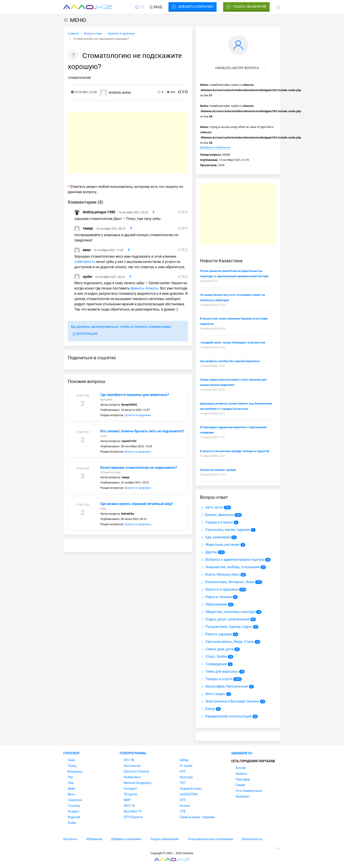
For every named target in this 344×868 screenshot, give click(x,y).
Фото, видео (213, 694)
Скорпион (75, 800)
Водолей (74, 817)
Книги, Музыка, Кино (220, 574)
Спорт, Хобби (213, 657)
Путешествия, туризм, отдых (226, 627)
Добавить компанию (193, 7)
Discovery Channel (136, 771)
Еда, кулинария (215, 537)
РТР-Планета (133, 817)
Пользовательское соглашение (210, 839)
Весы (72, 794)
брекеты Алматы (144, 288)
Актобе (241, 768)
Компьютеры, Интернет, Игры (227, 582)
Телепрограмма (133, 753)
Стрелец (74, 806)
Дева (72, 789)
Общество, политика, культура (228, 612)
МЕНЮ (75, 20)
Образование (214, 604)
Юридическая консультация (226, 716)
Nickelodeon (132, 777)
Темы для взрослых (219, 671)
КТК (183, 771)
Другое (209, 552)
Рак (70, 777)
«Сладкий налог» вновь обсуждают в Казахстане (233, 342)
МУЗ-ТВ (129, 806)
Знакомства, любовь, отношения (230, 567)
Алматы (241, 774)
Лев (71, 783)
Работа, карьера (216, 634)
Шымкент (243, 796)
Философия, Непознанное (224, 686)
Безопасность (252, 839)
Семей (240, 785)
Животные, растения (220, 545)
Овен (71, 760)
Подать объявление (246, 7)
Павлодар (243, 779)
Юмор (208, 709)
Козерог (74, 811)
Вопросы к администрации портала (232, 560)
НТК (183, 800)
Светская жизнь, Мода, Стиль (227, 642)
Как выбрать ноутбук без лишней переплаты (230, 361)
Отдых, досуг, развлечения (225, 619)
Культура (186, 777)
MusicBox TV (133, 811)
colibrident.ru (85, 262)
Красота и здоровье (138, 415)
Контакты (70, 839)
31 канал (186, 766)
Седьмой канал (191, 789)
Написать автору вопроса (237, 68)
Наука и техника (216, 597)
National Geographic (138, 783)
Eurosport (130, 789)
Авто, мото (211, 507)
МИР (127, 800)
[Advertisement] (128, 142)
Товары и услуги (216, 679)
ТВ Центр (130, 794)
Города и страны (216, 522)
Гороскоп (71, 753)
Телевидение (213, 664)
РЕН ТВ (129, 760)
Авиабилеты (242, 753)
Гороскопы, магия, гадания (225, 530)
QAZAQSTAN (189, 794)
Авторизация (84, 334)
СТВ (183, 811)
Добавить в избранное (215, 147)
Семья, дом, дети (217, 649)
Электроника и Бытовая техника (230, 701)
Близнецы (75, 771)
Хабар (184, 760)
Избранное (94, 839)
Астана (185, 806)
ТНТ (183, 783)
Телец (72, 766)
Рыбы (72, 823)
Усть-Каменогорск (249, 791)
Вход (155, 7)
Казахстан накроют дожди (218, 470)
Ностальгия (132, 766)
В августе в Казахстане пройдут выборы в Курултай (235, 451)
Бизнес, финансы (217, 515)
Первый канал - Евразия (197, 817)
